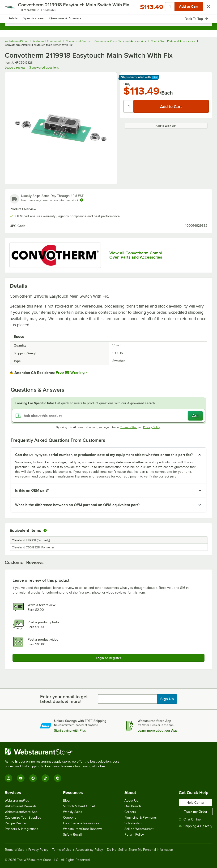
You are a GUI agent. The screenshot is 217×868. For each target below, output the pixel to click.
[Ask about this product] (108, 416)
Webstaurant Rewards (21, 806)
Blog (66, 801)
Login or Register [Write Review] (108, 658)
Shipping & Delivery (196, 826)
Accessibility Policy (89, 850)
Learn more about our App (157, 730)
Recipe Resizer (16, 823)
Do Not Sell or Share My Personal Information (140, 850)
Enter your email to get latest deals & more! (64, 699)
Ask (195, 416)
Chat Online (190, 819)
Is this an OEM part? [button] (32, 490)
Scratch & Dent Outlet (79, 806)
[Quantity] (129, 106)
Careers (130, 812)
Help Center (196, 803)
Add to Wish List (166, 126)
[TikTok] (45, 778)
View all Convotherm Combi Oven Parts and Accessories (136, 255)
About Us (131, 801)
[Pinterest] (58, 778)
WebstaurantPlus (17, 801)
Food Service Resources (81, 823)
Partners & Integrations (21, 829)
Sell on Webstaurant (139, 829)
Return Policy (134, 835)
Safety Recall (72, 835)
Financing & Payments (141, 818)
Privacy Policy (152, 427)
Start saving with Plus (70, 730)
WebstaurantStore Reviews (83, 829)
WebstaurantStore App (21, 812)
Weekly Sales (73, 812)
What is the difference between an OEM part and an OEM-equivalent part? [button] (77, 505)
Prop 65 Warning (70, 373)
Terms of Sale (15, 850)
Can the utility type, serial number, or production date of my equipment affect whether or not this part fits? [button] (104, 455)
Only (127, 84)
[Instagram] (9, 778)
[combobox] (108, 21)
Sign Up (167, 699)
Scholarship (133, 823)
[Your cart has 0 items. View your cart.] (205, 9)
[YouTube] (21, 778)
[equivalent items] (45, 530)
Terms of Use (129, 427)
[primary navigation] (15, 9)
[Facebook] (33, 778)
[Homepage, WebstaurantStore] (108, 9)
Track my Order (196, 812)
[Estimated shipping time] (82, 200)
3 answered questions (44, 67)
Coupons (70, 818)
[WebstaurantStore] (64, 752)
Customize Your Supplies (23, 818)
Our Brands (133, 806)
